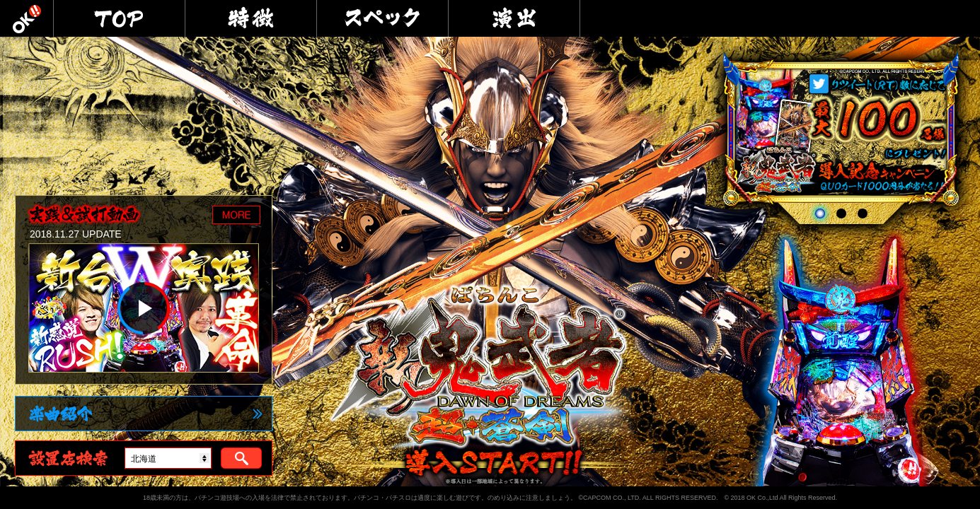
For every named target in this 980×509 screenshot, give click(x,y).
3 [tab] (865, 213)
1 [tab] (820, 213)
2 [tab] (843, 213)
